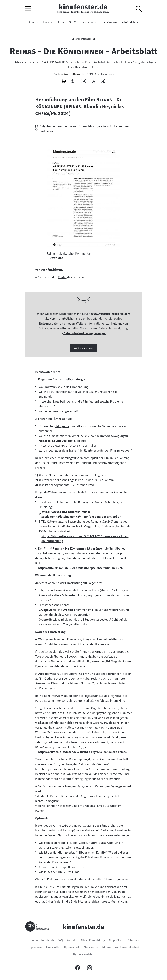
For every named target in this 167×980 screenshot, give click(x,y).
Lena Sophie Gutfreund (69, 74)
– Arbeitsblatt (117, 22)
